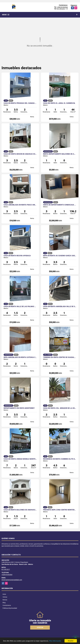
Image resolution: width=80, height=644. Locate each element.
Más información (55, 641)
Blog (4, 603)
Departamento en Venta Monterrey (19, 408)
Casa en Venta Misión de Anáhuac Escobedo (20, 154)
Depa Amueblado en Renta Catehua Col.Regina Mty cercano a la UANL (20, 357)
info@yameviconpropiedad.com (12, 580)
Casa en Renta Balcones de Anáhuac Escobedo (20, 510)
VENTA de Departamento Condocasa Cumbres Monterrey (60, 205)
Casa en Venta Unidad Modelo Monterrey (20, 459)
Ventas (5, 597)
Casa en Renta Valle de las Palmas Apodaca (20, 307)
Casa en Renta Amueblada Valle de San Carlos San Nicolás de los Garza (60, 307)
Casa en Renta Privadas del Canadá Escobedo (20, 103)
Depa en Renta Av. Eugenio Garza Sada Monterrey (60, 256)
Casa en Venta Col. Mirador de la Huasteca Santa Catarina (60, 408)
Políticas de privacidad (10, 608)
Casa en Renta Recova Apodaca (17, 256)
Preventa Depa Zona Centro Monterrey (60, 510)
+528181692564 (62, 7)
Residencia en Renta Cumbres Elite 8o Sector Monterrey (60, 459)
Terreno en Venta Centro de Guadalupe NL (60, 357)
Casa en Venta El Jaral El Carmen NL (59, 103)
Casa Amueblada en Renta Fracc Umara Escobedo (20, 205)
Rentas (5, 600)
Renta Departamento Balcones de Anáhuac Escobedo (60, 154)
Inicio (4, 594)
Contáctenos (7, 605)
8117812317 (61, 9)
